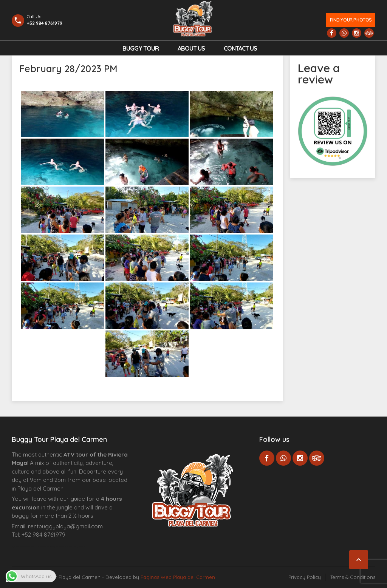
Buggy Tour (141, 48)
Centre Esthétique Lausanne (54, 546)
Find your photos (351, 20)
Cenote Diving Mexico (75, 546)
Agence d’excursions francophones (27, 546)
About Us (191, 48)
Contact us (240, 48)
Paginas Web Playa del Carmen (178, 577)
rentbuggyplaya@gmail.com (65, 526)
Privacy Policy (305, 577)
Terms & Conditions (353, 577)
